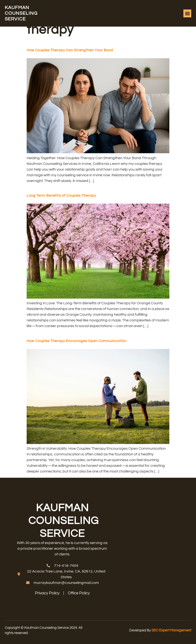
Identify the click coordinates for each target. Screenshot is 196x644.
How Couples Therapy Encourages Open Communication (76, 341)
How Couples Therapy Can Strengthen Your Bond (70, 50)
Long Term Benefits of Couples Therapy (61, 196)
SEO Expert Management (171, 630)
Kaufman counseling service (21, 13)
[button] (187, 13)
